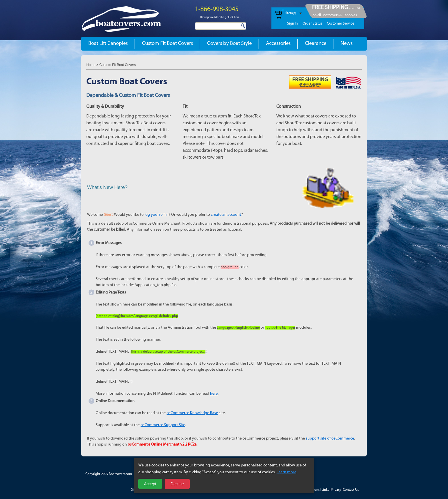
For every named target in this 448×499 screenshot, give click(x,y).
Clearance (316, 44)
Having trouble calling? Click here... (221, 17)
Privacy (336, 490)
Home (91, 65)
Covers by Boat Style (229, 44)
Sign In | (294, 24)
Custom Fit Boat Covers (167, 44)
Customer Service (341, 24)
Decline (177, 484)
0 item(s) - (291, 13)
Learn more (286, 472)
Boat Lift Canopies (108, 44)
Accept (150, 484)
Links (325, 490)
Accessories (278, 44)
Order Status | (314, 24)
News (347, 44)
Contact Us (351, 490)
